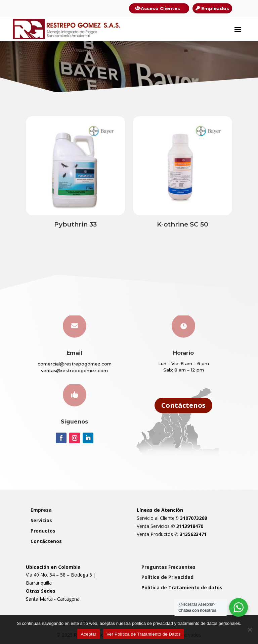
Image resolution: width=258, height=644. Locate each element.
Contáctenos (183, 405)
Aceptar (89, 634)
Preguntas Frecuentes (168, 567)
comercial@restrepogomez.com (75, 364)
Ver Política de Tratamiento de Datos (144, 634)
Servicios (41, 520)
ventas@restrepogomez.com (74, 370)
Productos (43, 531)
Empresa (41, 510)
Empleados (215, 8)
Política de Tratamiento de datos (182, 587)
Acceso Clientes (160, 8)
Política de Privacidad (167, 577)
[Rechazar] (250, 630)
